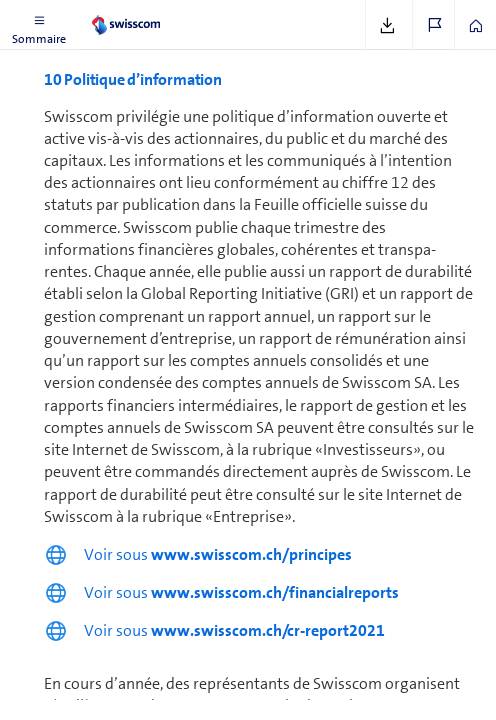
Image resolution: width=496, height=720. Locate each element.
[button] (39, 25)
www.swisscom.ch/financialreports (275, 592)
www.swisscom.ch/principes (251, 554)
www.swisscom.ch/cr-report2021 (268, 630)
